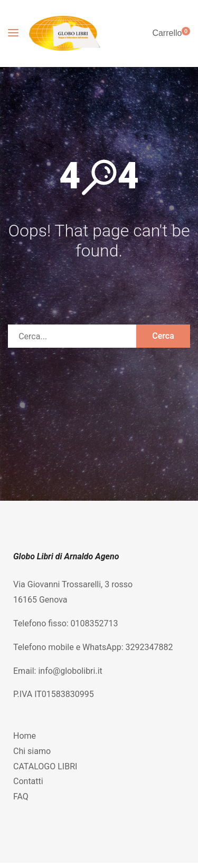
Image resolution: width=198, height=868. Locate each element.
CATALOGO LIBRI (45, 766)
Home (25, 736)
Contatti (28, 781)
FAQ (21, 797)
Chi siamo (32, 751)
